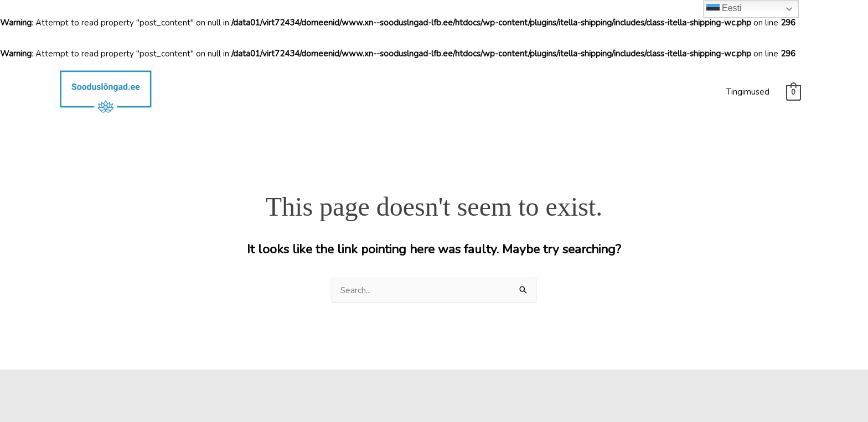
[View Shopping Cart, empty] (794, 92)
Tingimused (748, 92)
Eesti (724, 9)
